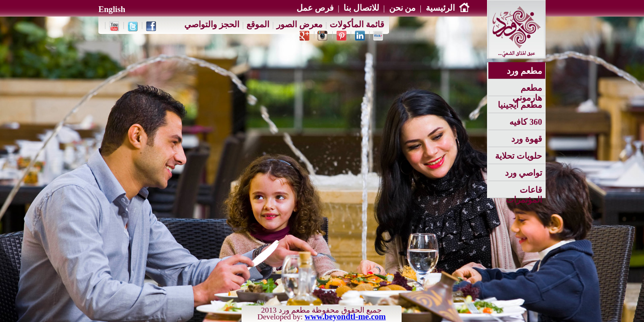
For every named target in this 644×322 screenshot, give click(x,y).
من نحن (402, 8)
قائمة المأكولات (357, 24)
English (112, 9)
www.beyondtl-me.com (345, 316)
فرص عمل (315, 8)
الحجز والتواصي (212, 24)
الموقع (258, 24)
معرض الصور (299, 24)
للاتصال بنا (361, 8)
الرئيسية (448, 8)
